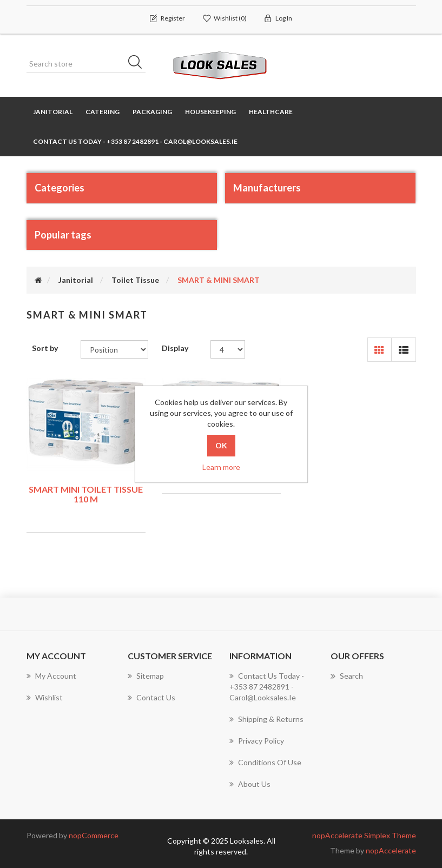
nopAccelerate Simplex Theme (364, 835)
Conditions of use (265, 762)
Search (347, 676)
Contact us (151, 697)
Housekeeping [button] (210, 112)
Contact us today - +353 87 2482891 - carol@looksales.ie (135, 141)
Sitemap (146, 676)
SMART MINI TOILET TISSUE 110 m (86, 494)
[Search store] (86, 64)
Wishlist (45, 697)
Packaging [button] (152, 112)
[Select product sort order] (114, 349)
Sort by (45, 348)
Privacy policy (257, 741)
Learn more (221, 467)
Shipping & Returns (266, 719)
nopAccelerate (391, 850)
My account (51, 676)
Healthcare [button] (271, 112)
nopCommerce (94, 835)
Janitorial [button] (53, 112)
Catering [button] (103, 112)
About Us (250, 784)
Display (175, 348)
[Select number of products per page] (228, 349)
